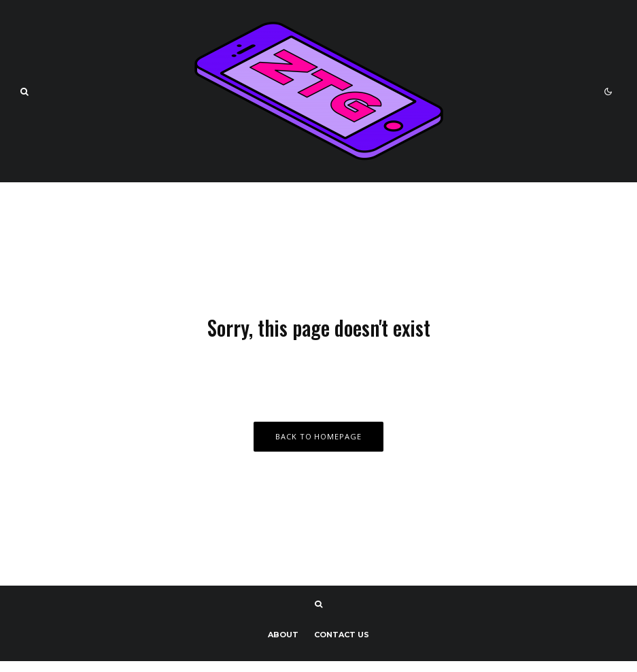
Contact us (342, 635)
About (283, 635)
